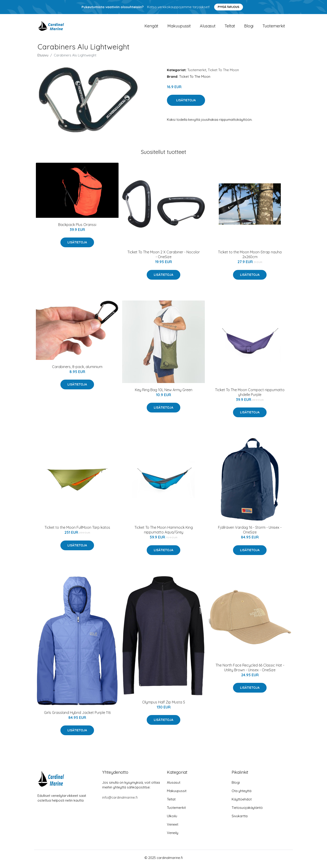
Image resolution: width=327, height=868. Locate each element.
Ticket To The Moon (223, 72)
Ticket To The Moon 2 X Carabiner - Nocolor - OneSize (164, 257)
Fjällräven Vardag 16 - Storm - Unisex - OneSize (250, 532)
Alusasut (208, 27)
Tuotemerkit (274, 27)
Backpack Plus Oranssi (77, 227)
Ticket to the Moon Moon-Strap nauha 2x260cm (250, 257)
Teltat (230, 27)
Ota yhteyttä (242, 793)
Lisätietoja (186, 103)
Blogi (249, 27)
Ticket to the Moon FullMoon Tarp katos (77, 530)
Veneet (173, 827)
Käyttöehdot (242, 802)
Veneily (173, 835)
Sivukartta (240, 818)
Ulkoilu (172, 818)
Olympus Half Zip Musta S (164, 704)
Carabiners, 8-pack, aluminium (77, 369)
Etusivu (43, 57)
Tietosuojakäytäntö (247, 810)
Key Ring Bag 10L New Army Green (164, 392)
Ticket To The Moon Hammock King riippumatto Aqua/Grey (164, 532)
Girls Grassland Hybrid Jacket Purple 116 (77, 715)
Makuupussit (179, 27)
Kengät (151, 27)
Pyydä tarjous (229, 7)
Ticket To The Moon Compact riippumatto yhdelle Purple (250, 394)
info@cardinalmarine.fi (120, 800)
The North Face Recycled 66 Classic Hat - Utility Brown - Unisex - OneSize (250, 670)
